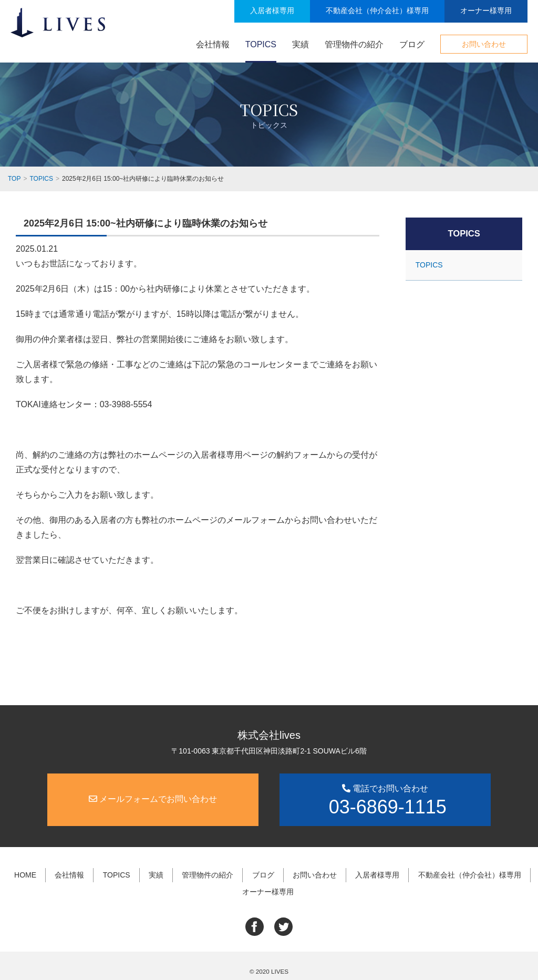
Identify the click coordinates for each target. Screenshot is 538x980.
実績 (301, 44)
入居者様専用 (272, 11)
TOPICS (261, 44)
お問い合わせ (484, 44)
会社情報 (213, 44)
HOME (30, 873)
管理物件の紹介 (354, 44)
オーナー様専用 (486, 11)
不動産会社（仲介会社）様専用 (377, 11)
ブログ (412, 44)
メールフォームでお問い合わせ (153, 798)
